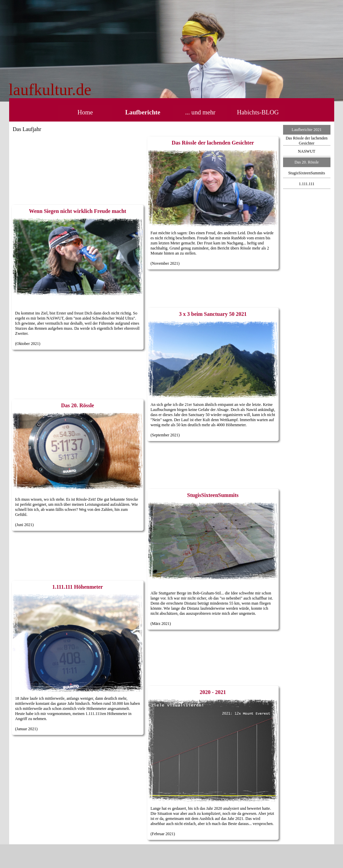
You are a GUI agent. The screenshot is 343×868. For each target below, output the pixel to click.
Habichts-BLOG (258, 112)
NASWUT (307, 151)
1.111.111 (306, 184)
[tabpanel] (105, 90)
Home (85, 112)
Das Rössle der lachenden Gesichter (307, 141)
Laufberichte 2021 (306, 130)
